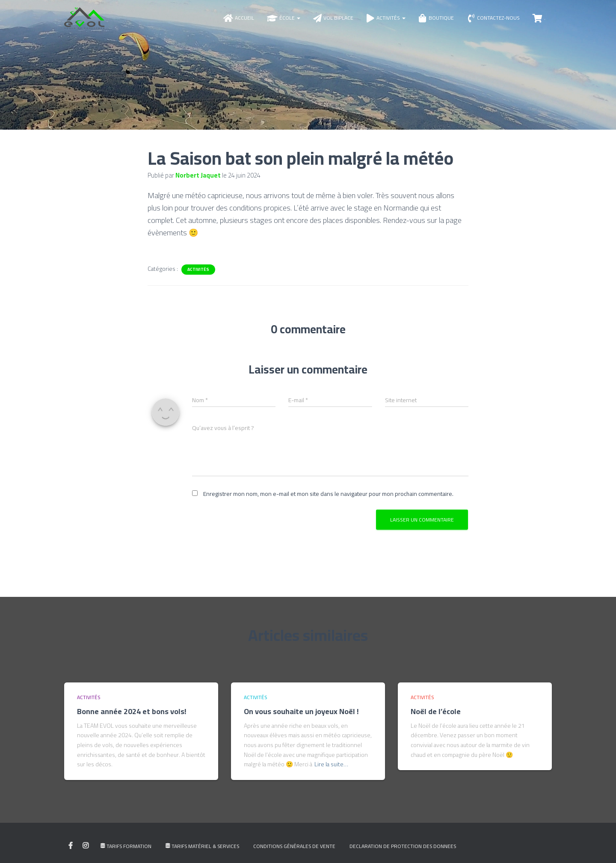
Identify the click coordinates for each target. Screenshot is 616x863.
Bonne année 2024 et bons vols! (132, 716)
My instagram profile (86, 851)
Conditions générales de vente (294, 851)
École (284, 21)
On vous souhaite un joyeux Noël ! (301, 716)
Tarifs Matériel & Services (202, 851)
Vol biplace (333, 21)
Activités (386, 21)
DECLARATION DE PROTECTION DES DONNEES (403, 851)
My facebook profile (71, 851)
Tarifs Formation (126, 851)
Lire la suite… (331, 770)
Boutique (436, 21)
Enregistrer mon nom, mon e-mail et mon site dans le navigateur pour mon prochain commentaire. (328, 499)
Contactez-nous (493, 21)
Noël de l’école (436, 716)
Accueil (239, 21)
